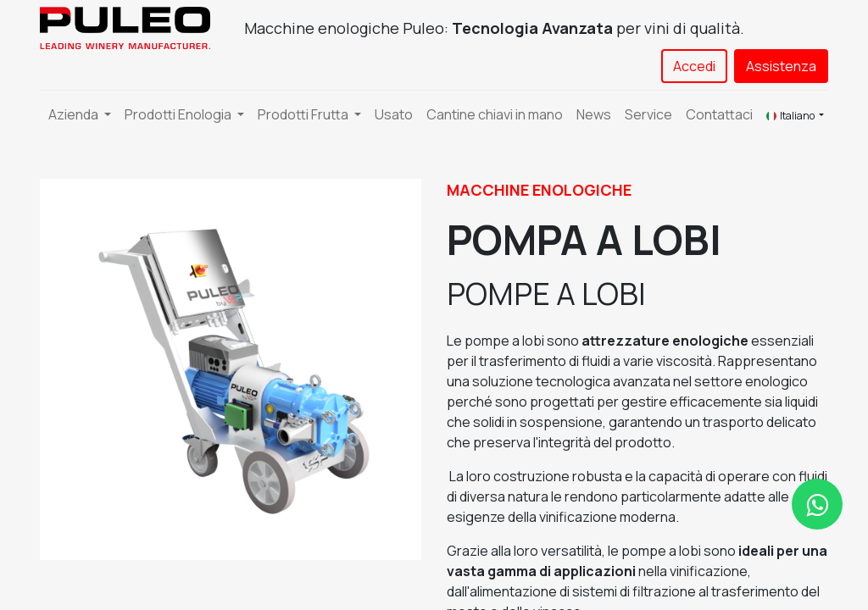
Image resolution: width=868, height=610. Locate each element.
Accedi (694, 66)
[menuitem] (394, 114)
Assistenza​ (781, 66)
